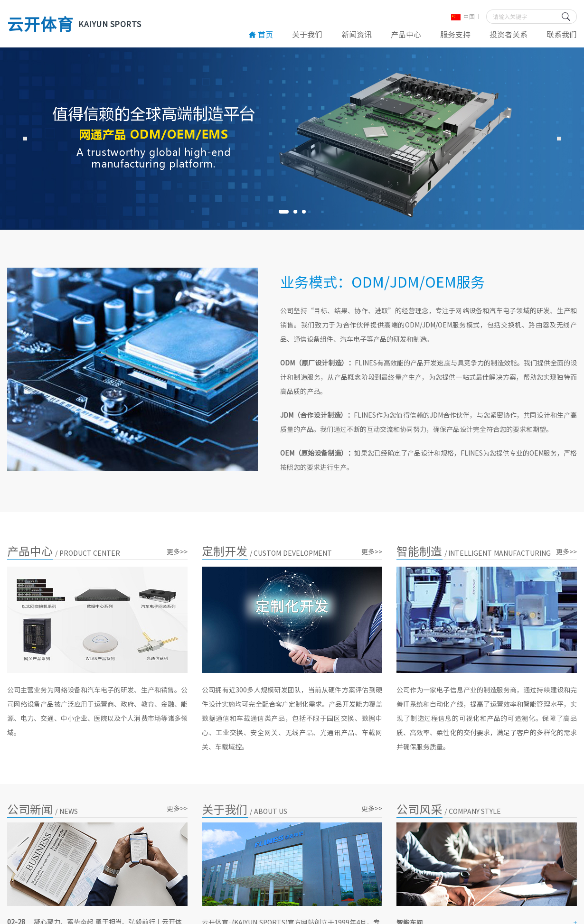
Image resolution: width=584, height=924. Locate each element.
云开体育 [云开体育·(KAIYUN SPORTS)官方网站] (74, 24)
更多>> (177, 551)
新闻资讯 (357, 34)
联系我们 (562, 34)
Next (559, 139)
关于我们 (307, 34)
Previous (25, 139)
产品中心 (406, 34)
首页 (261, 34)
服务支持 (455, 34)
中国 (463, 17)
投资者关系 (509, 34)
